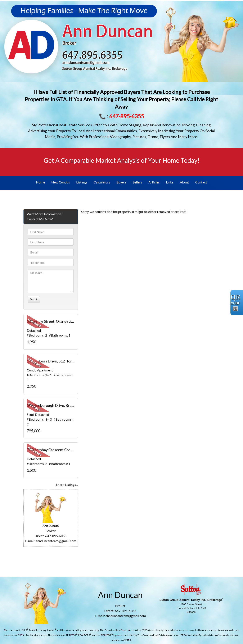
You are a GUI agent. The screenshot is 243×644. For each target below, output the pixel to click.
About (184, 182)
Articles (154, 182)
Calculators (102, 182)
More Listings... (67, 485)
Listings (82, 182)
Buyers (121, 182)
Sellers (137, 182)
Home (40, 182)
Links (170, 182)
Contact (201, 182)
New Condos (61, 182)
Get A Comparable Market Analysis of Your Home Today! (122, 160)
